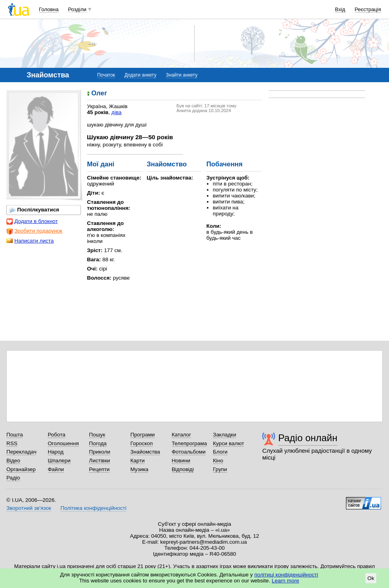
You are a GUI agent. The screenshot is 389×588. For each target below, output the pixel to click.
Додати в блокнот (32, 221)
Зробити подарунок (34, 231)
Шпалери (59, 461)
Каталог (182, 435)
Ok (371, 578)
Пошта (15, 435)
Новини (181, 461)
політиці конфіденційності (286, 575)
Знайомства (145, 452)
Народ (56, 452)
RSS (12, 443)
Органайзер (21, 469)
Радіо (13, 478)
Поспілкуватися (34, 210)
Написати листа (30, 241)
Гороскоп (141, 443)
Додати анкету (140, 75)
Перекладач (21, 452)
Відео (13, 461)
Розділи (77, 9)
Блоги (220, 452)
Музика (139, 469)
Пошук (97, 435)
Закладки (224, 435)
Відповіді (183, 469)
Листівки (99, 461)
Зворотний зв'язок (29, 508)
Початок (106, 75)
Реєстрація (368, 9)
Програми (142, 435)
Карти (138, 461)
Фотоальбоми (189, 452)
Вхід (340, 9)
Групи (220, 469)
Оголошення (63, 443)
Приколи (99, 452)
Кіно (218, 461)
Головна (49, 9)
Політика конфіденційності (93, 508)
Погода (98, 443)
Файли (56, 469)
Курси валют (228, 443)
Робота (57, 435)
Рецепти (99, 469)
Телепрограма (190, 443)
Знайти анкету (182, 75)
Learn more (286, 581)
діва (117, 112)
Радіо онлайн (308, 438)
